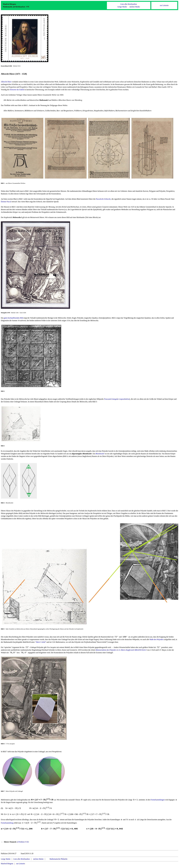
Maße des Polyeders (157, 640)
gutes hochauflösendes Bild (13, 318)
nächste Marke (135, 7)
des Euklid (17, 90)
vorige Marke (122, 7)
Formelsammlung (7, 825)
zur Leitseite (164, 5)
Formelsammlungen (158, 801)
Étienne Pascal (6, 202)
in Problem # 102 (23, 844)
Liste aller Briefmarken (129, 4)
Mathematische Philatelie (58, 861)
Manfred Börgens (7, 866)
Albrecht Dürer (6, 82)
